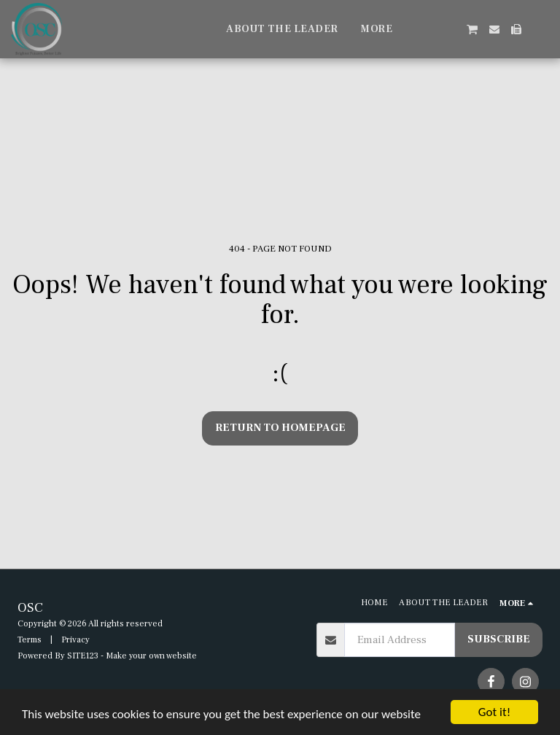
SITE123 (83, 656)
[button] (428, 29)
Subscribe (499, 639)
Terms (30, 640)
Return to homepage (280, 428)
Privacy (75, 640)
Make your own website (151, 656)
